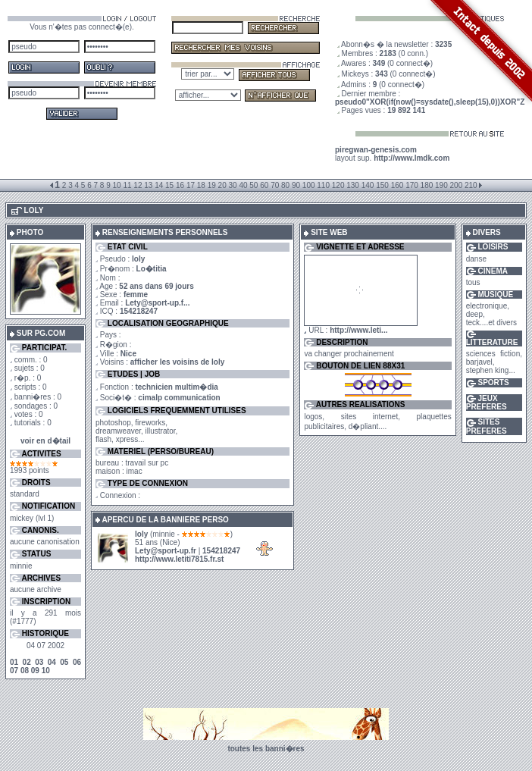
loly (141, 534)
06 (77, 662)
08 (25, 671)
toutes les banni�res (266, 749)
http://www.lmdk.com (412, 158)
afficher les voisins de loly (178, 362)
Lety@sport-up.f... (157, 303)
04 (52, 662)
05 (64, 662)
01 (14, 662)
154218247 (139, 311)
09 (35, 671)
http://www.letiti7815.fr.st (179, 559)
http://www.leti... (358, 330)
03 (39, 662)
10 (46, 671)
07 (14, 671)
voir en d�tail (45, 441)
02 (27, 662)
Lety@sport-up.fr (166, 551)
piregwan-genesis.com (376, 150)
